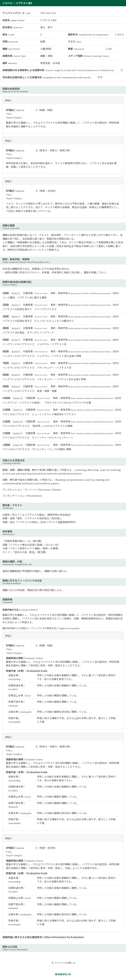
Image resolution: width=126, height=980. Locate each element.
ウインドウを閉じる (63, 963)
